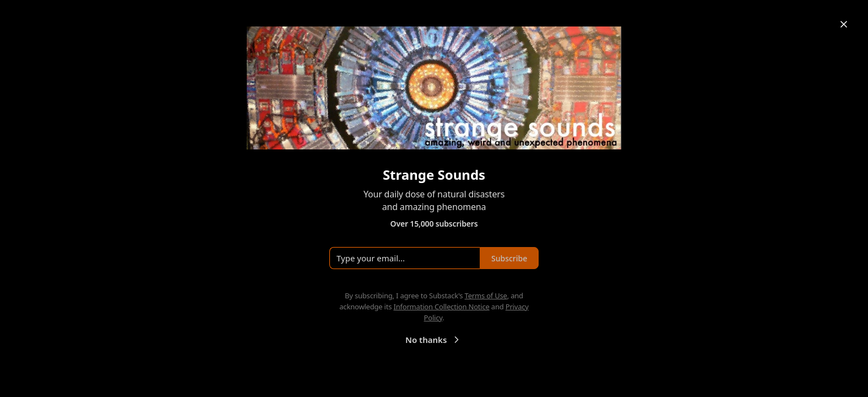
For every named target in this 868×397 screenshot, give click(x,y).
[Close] (844, 24)
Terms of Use (486, 296)
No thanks (434, 340)
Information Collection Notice (441, 307)
